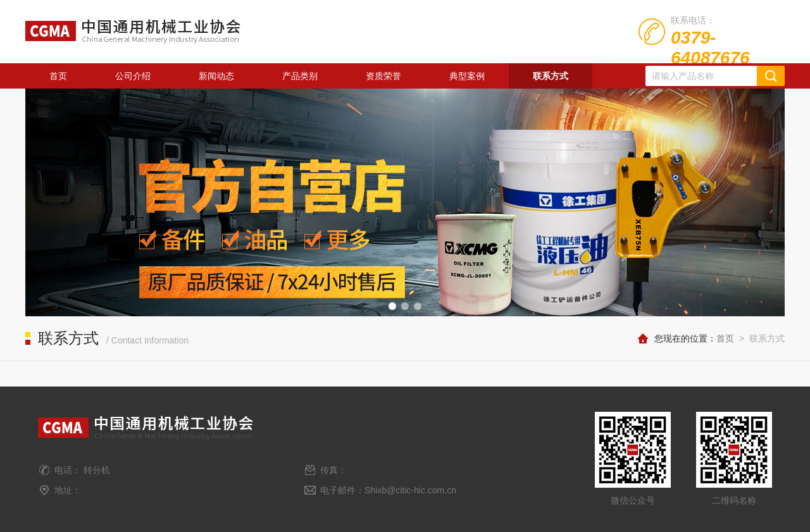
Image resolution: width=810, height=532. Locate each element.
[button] (392, 306)
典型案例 (467, 76)
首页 (58, 76)
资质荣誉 (383, 76)
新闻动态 (216, 76)
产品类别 (300, 76)
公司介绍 (133, 76)
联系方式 (551, 76)
